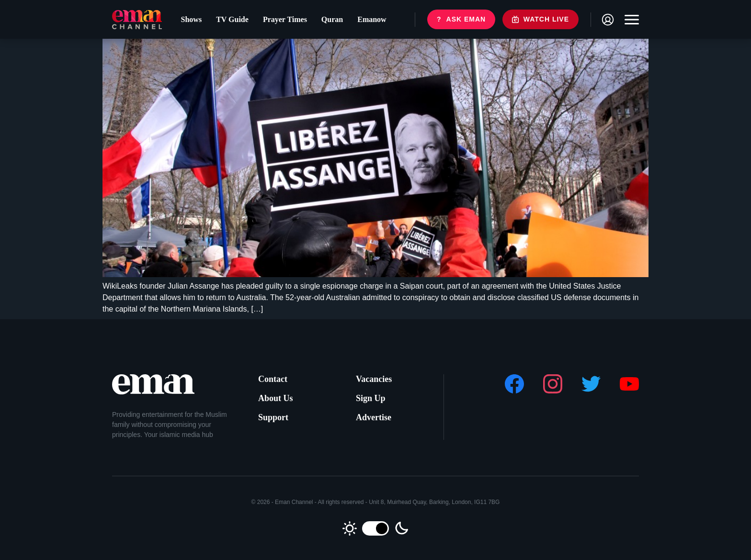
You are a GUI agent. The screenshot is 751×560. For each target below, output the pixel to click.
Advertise (374, 417)
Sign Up (371, 398)
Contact (273, 379)
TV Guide (232, 19)
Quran (332, 19)
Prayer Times (285, 19)
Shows (192, 19)
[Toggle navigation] (629, 20)
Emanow (372, 19)
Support (273, 417)
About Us (276, 398)
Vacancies (374, 379)
